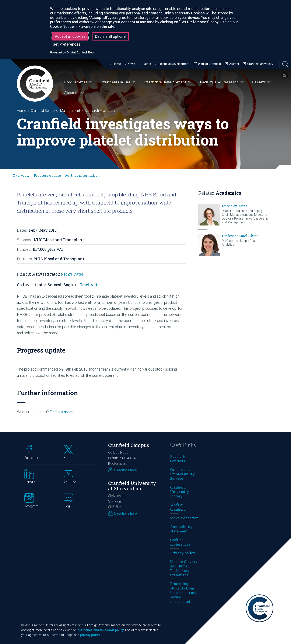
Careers (261, 82)
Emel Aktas (90, 285)
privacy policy (90, 635)
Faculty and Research (222, 82)
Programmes (78, 82)
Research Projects (98, 111)
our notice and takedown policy (101, 630)
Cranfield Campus (129, 445)
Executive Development (167, 82)
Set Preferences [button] (67, 44)
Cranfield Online (118, 82)
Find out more (61, 412)
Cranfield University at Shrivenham (132, 486)
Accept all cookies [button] (70, 36)
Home (22, 111)
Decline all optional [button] (111, 36)
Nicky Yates (72, 274)
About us (74, 93)
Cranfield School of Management (55, 111)
